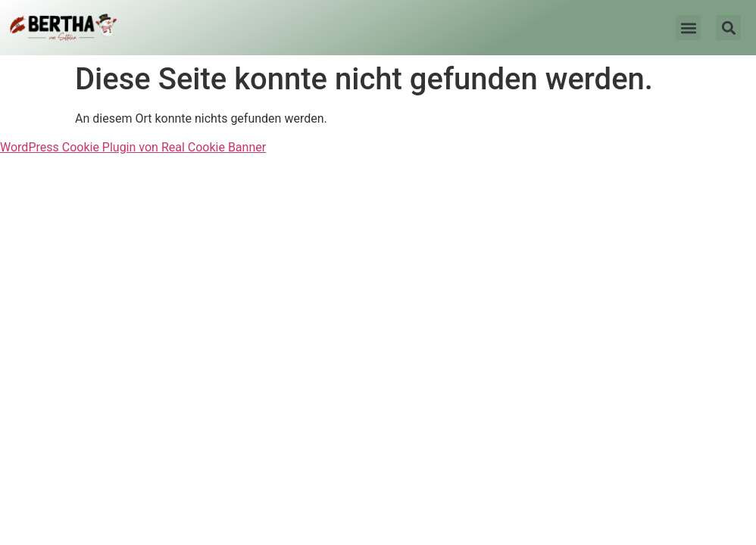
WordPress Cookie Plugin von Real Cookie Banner (133, 147)
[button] (688, 28)
